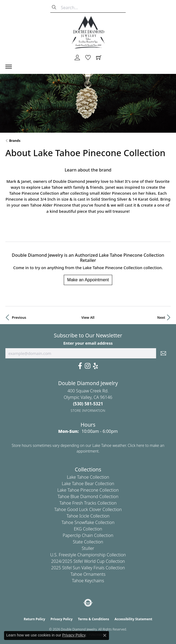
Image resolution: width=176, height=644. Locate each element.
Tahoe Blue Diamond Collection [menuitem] (88, 496)
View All (88, 317)
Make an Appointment (88, 280)
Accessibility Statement (133, 619)
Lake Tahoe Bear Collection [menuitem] (88, 484)
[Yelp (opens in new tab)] (96, 366)
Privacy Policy (62, 619)
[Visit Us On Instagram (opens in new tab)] (88, 366)
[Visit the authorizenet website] (88, 603)
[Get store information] (88, 411)
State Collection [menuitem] (88, 542)
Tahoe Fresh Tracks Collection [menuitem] (88, 503)
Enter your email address (88, 343)
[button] (77, 58)
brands (15, 141)
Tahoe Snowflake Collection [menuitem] (88, 522)
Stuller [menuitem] (88, 548)
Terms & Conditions (94, 619)
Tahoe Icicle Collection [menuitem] (88, 516)
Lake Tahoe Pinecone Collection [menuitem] (88, 490)
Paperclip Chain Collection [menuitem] (88, 535)
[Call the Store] (88, 404)
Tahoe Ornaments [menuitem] (88, 574)
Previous (19, 317)
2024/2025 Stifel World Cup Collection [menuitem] (88, 561)
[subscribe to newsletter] (163, 353)
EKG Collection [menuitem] (88, 529)
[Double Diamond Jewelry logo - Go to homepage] (88, 32)
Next (161, 317)
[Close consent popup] (105, 635)
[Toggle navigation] (11, 67)
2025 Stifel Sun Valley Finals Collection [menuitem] (88, 568)
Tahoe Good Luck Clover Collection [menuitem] (88, 509)
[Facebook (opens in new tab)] (80, 366)
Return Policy (34, 619)
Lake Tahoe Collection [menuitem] (88, 477)
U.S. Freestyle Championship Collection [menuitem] (88, 555)
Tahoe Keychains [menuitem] (88, 581)
